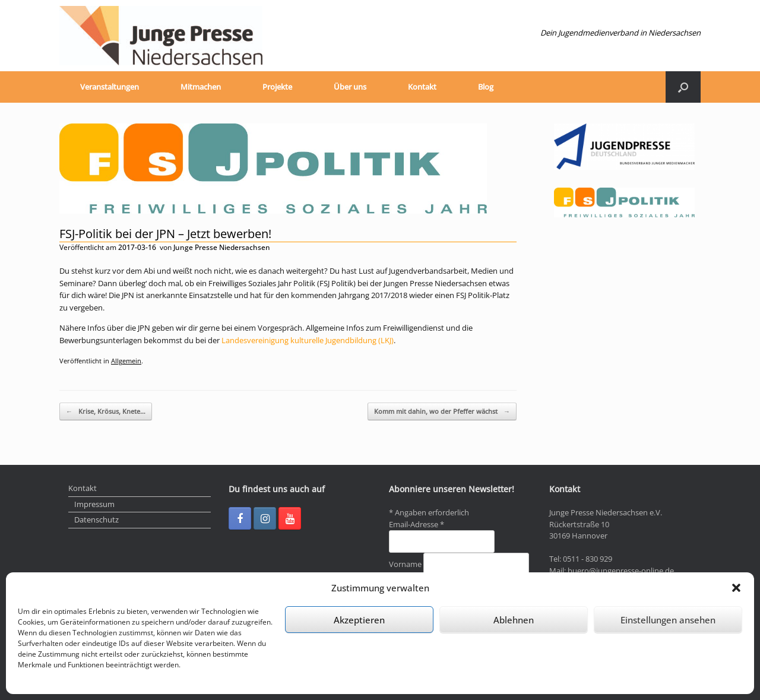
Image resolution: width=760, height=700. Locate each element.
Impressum (94, 504)
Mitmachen (201, 87)
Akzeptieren (359, 620)
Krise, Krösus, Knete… (106, 412)
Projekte (277, 87)
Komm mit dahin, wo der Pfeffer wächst (442, 412)
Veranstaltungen (110, 87)
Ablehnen (514, 620)
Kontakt (422, 87)
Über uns (350, 87)
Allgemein (126, 361)
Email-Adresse (417, 524)
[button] (736, 588)
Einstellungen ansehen (668, 620)
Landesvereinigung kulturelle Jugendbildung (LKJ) (308, 340)
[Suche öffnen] (683, 87)
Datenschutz (96, 520)
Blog (486, 87)
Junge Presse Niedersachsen (222, 247)
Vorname (406, 564)
